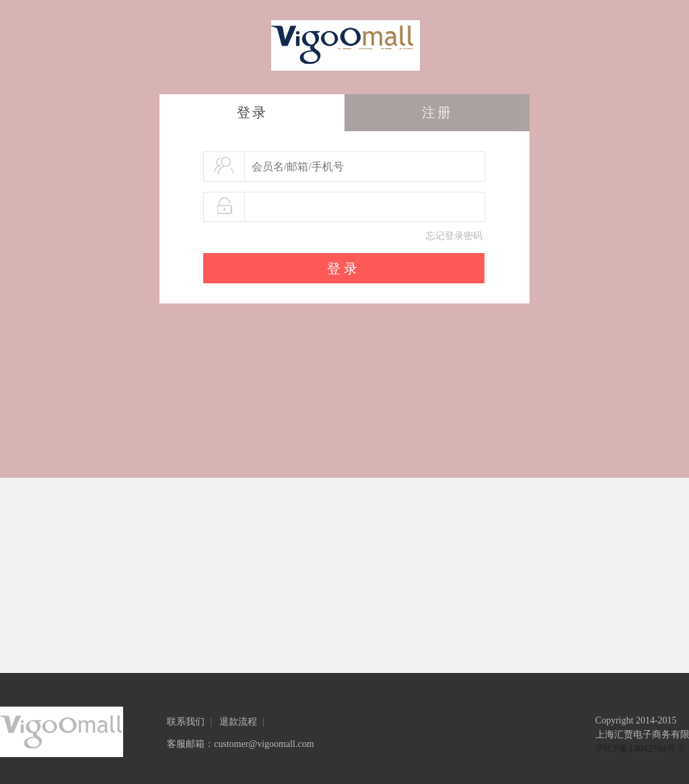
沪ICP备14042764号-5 (640, 749)
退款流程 (238, 722)
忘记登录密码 (454, 236)
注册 (437, 112)
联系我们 (186, 722)
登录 (252, 112)
